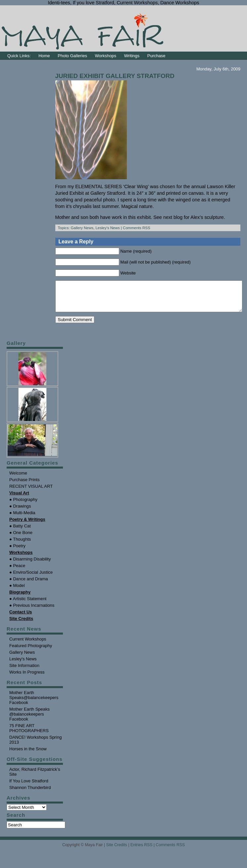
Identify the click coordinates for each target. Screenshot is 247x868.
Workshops (106, 56)
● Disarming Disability (30, 565)
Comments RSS (137, 228)
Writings (132, 56)
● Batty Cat (20, 532)
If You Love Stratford (29, 787)
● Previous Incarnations (32, 611)
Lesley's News (107, 228)
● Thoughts (20, 545)
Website (128, 273)
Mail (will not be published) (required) (156, 262)
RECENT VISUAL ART (31, 492)
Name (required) (136, 251)
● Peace (17, 572)
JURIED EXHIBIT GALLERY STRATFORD (115, 76)
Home (44, 56)
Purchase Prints (25, 486)
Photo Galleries (72, 56)
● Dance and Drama (29, 585)
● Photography (23, 505)
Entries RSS (142, 851)
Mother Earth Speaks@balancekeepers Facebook (34, 703)
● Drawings (20, 512)
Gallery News (82, 228)
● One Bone (21, 538)
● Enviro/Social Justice (31, 578)
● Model (17, 591)
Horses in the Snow (28, 755)
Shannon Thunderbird (30, 793)
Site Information (24, 671)
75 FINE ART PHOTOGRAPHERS (29, 734)
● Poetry (17, 552)
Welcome (18, 479)
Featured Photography (31, 652)
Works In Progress (27, 678)
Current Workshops (28, 645)
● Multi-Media (22, 519)
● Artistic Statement (28, 605)
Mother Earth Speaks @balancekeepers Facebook (29, 720)
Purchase (156, 56)
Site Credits (117, 851)
